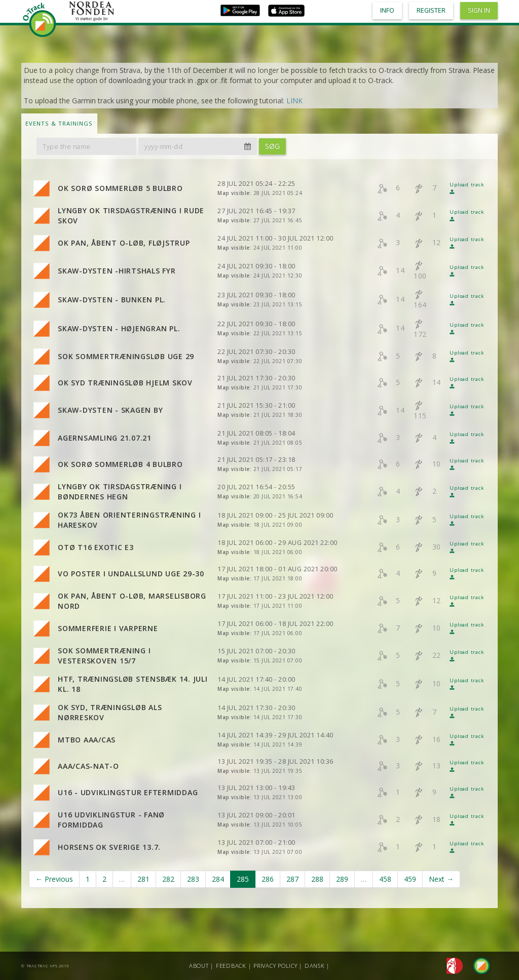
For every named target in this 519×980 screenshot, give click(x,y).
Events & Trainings (59, 123)
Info (387, 10)
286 (268, 879)
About (199, 966)
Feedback (231, 966)
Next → (441, 879)
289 (342, 879)
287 (292, 879)
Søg (272, 146)
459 (410, 879)
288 (317, 879)
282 (168, 879)
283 (193, 879)
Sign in (479, 10)
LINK (294, 101)
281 (143, 879)
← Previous (54, 879)
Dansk (315, 966)
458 (385, 879)
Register (431, 10)
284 (218, 879)
